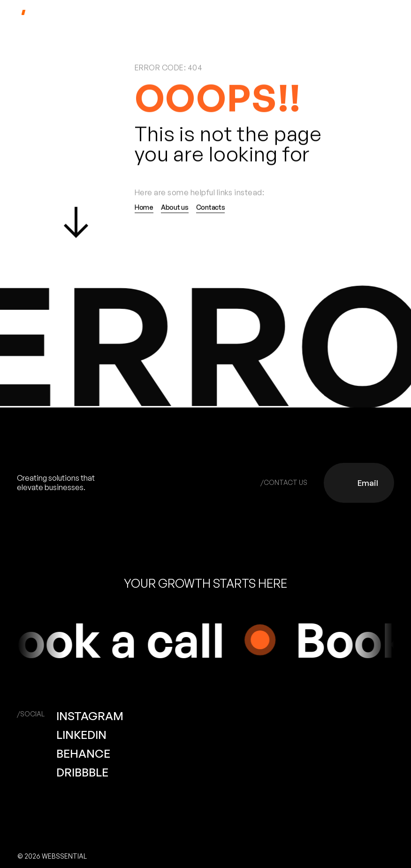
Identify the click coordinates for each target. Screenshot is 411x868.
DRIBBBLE (82, 772)
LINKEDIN (81, 735)
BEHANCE (83, 753)
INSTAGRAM (90, 716)
